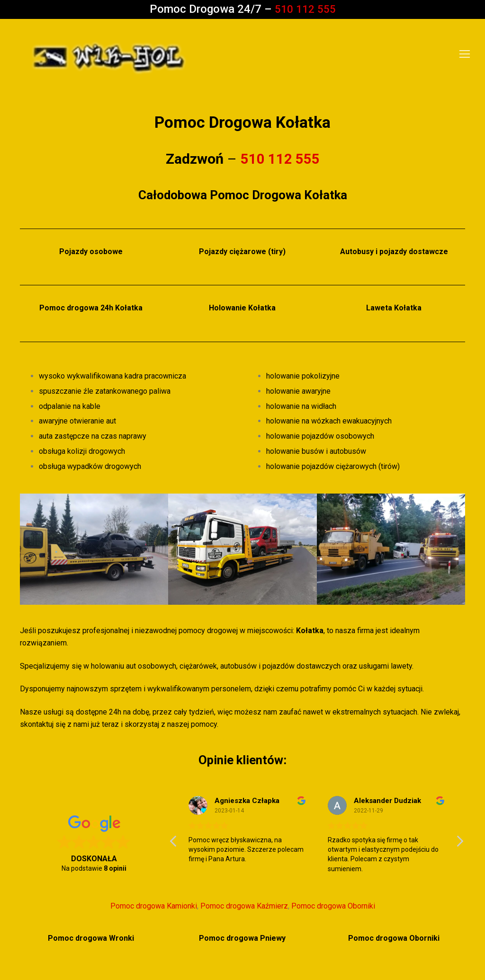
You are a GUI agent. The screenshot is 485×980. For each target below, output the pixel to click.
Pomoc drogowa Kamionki (154, 906)
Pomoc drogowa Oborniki (333, 906)
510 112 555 (305, 9)
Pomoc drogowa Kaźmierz (244, 906)
